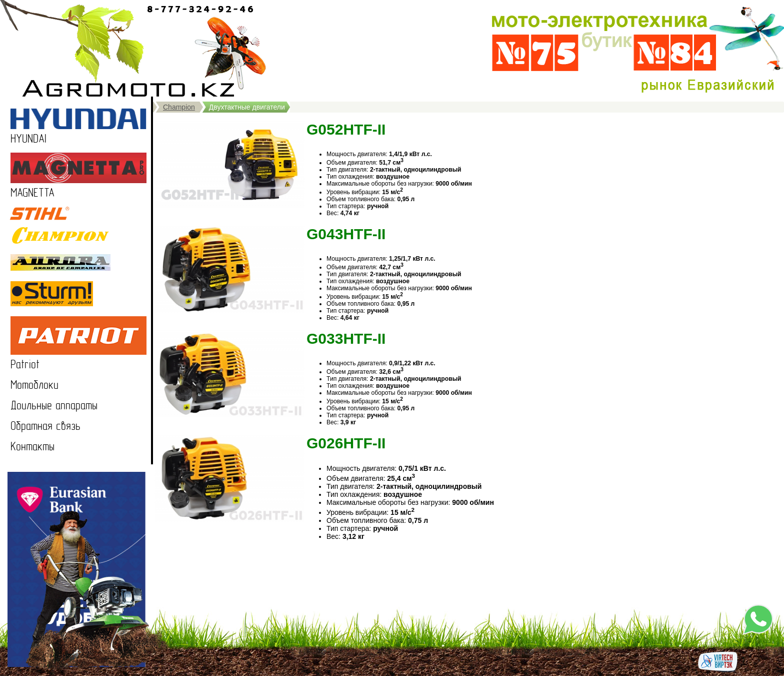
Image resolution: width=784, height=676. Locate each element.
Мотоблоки (34, 385)
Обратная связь (45, 426)
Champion (179, 107)
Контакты (32, 447)
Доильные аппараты (54, 406)
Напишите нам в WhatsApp (758, 620)
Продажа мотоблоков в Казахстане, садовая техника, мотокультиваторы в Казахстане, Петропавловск (133, 48)
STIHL (22, 213)
